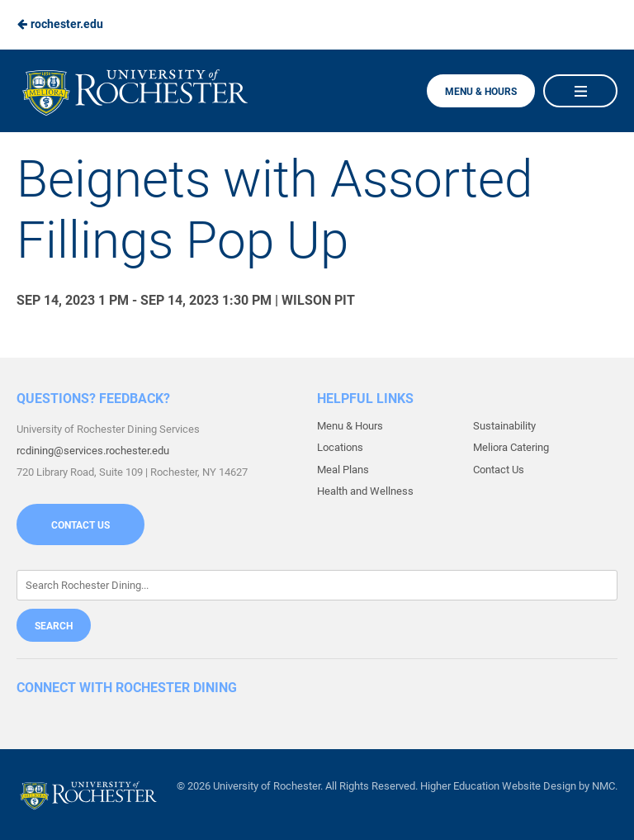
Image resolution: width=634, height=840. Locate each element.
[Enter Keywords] (317, 585)
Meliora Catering (511, 447)
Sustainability (504, 426)
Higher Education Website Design (498, 786)
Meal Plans (343, 470)
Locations (340, 447)
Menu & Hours (481, 92)
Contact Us (80, 525)
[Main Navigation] (580, 91)
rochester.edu (60, 24)
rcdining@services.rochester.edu (93, 451)
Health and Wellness (365, 491)
